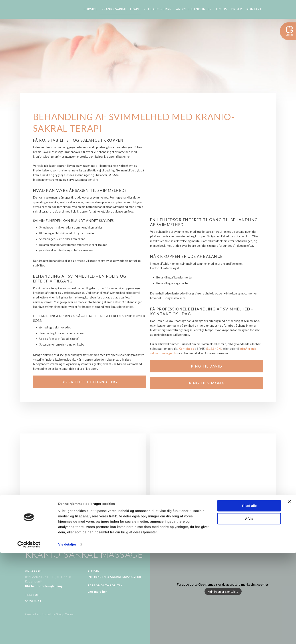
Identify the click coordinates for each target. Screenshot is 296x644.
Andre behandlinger (194, 9)
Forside (90, 9)
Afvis (249, 609)
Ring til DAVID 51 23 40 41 (148, 513)
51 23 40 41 (214, 349)
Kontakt (254, 9)
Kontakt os (186, 349)
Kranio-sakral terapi (120, 9)
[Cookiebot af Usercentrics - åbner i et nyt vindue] (29, 635)
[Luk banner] (289, 592)
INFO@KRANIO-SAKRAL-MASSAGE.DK (114, 577)
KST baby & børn (158, 9)
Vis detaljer (67, 635)
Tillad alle (249, 597)
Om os (222, 9)
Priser (237, 9)
